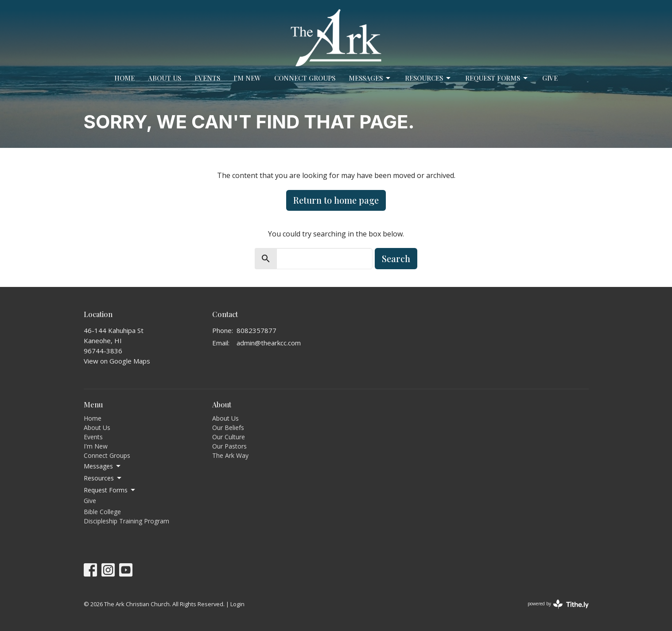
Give (550, 78)
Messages (370, 78)
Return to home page (336, 200)
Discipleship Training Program (126, 521)
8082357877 (256, 330)
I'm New (247, 78)
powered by (558, 604)
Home (124, 78)
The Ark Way (230, 455)
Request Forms (497, 78)
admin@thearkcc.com (269, 343)
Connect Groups (305, 78)
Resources (428, 78)
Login (237, 604)
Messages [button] (103, 466)
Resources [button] (103, 478)
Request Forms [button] (110, 490)
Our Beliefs (228, 428)
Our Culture (229, 437)
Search (396, 258)
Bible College (102, 512)
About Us (165, 78)
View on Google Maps (117, 361)
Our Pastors (229, 446)
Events (207, 78)
